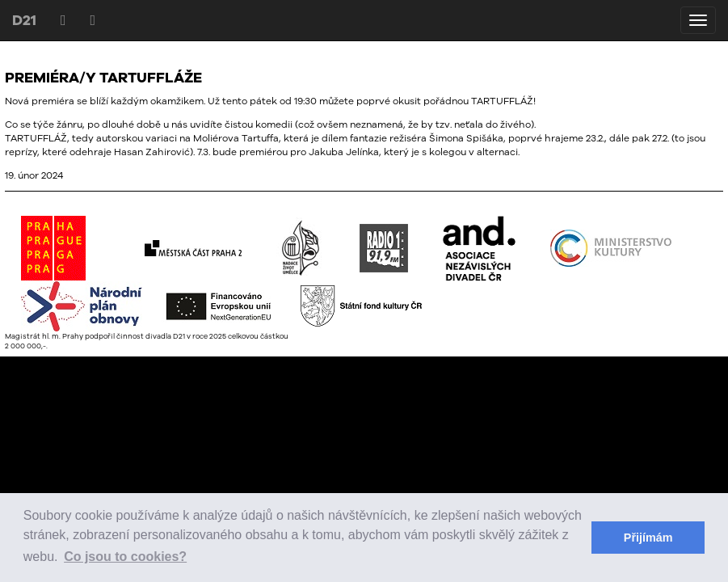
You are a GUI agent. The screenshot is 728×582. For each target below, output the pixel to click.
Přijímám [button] (648, 538)
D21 (24, 20)
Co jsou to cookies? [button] (125, 557)
